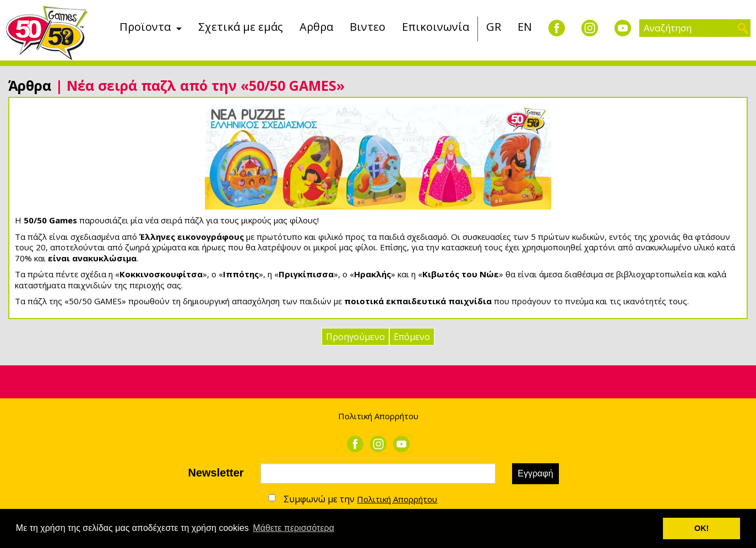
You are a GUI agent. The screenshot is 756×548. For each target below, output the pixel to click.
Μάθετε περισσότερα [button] (293, 528)
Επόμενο (412, 337)
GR (494, 27)
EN (525, 27)
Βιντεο (368, 27)
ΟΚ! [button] (701, 528)
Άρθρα (30, 85)
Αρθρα (316, 27)
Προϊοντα (145, 27)
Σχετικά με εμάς (241, 27)
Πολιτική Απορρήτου (378, 416)
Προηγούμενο (355, 337)
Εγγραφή (535, 473)
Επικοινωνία (436, 27)
